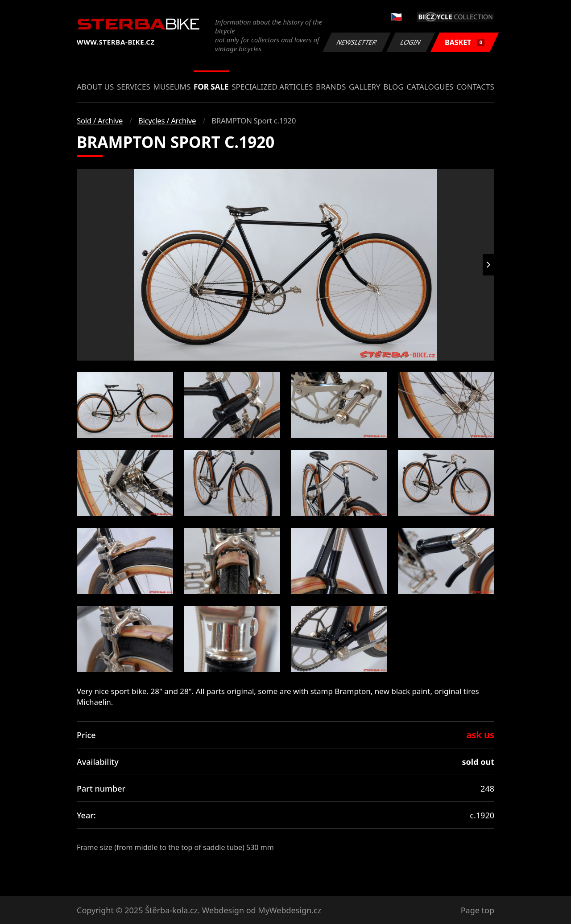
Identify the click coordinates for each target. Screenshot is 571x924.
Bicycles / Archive (167, 121)
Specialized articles (272, 87)
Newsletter (356, 42)
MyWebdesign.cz (290, 910)
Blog (393, 87)
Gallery (365, 87)
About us (95, 87)
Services (134, 87)
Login (411, 42)
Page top (478, 910)
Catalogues (430, 87)
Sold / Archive (100, 121)
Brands (331, 87)
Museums (172, 87)
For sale (211, 87)
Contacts (475, 87)
